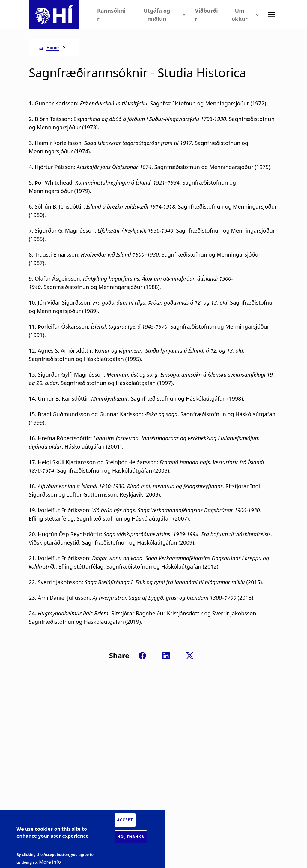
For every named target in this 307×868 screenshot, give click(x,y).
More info (50, 862)
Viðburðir (206, 15)
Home (53, 48)
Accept (125, 820)
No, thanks (131, 837)
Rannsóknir (111, 15)
